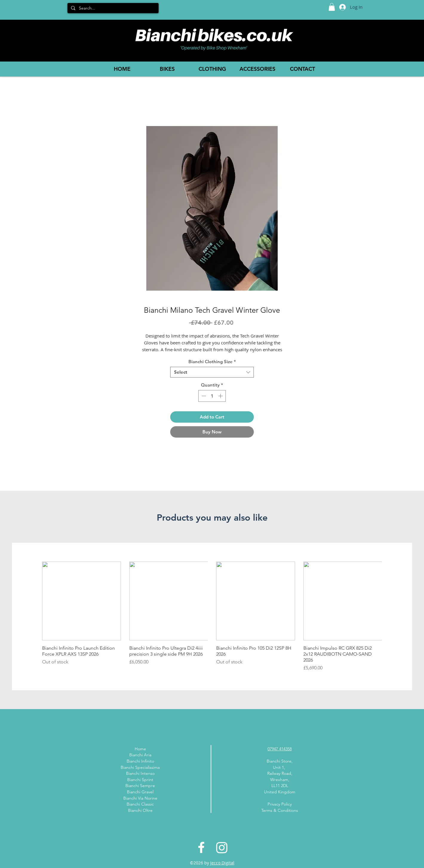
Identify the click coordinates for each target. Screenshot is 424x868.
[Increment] (221, 396)
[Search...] (112, 8)
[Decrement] (203, 396)
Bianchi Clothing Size (212, 362)
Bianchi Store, (280, 761)
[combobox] (212, 372)
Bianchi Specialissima (140, 767)
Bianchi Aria (140, 755)
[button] (332, 7)
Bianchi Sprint (140, 780)
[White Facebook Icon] (201, 847)
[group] (212, 617)
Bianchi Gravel (140, 792)
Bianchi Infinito (140, 761)
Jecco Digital (222, 863)
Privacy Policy (280, 804)
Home (140, 749)
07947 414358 (280, 749)
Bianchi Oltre (140, 810)
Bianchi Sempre (140, 786)
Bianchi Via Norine (140, 798)
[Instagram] (222, 847)
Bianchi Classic (140, 804)
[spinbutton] (212, 396)
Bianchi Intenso (140, 773)
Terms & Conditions (280, 810)
